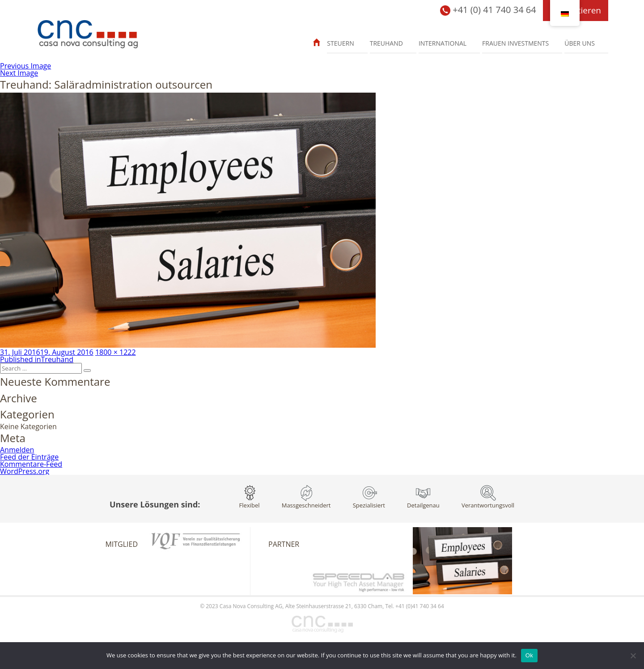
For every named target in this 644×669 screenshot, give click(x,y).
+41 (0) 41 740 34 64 (488, 11)
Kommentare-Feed (31, 464)
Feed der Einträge (29, 457)
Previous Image (25, 66)
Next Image (19, 73)
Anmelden (17, 450)
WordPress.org (25, 471)
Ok (529, 655)
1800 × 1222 (116, 352)
